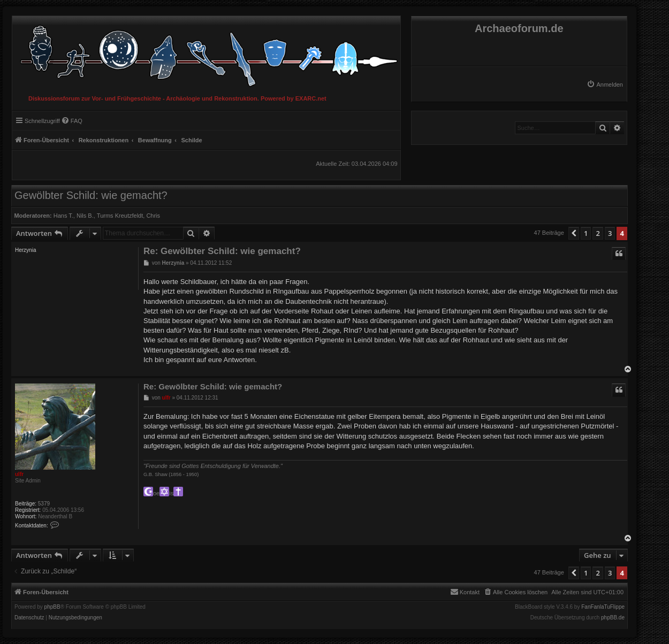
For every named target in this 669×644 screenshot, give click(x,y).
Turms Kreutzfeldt (120, 216)
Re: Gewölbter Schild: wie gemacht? (222, 251)
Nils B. (85, 216)
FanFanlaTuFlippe (603, 607)
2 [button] (598, 233)
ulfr (19, 474)
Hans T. (63, 216)
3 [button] (610, 233)
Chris (153, 216)
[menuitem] (605, 85)
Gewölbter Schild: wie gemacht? (91, 195)
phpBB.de (613, 618)
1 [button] (586, 233)
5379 (44, 504)
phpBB (52, 607)
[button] (574, 233)
